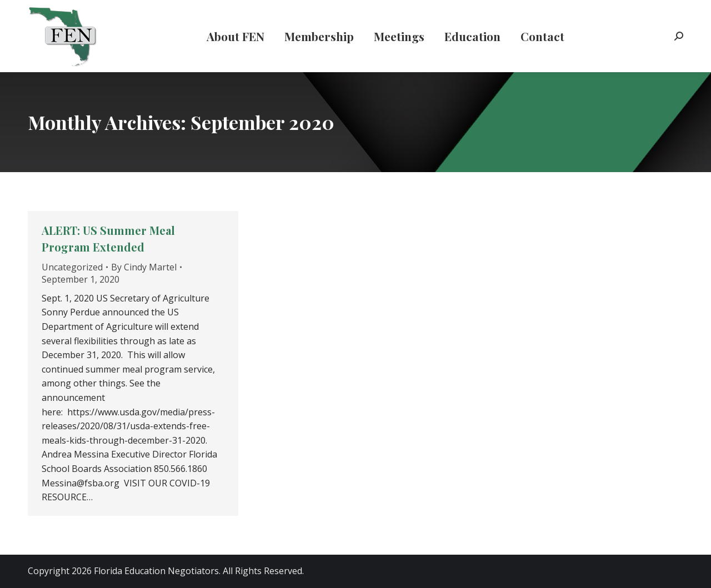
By (144, 267)
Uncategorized (72, 267)
